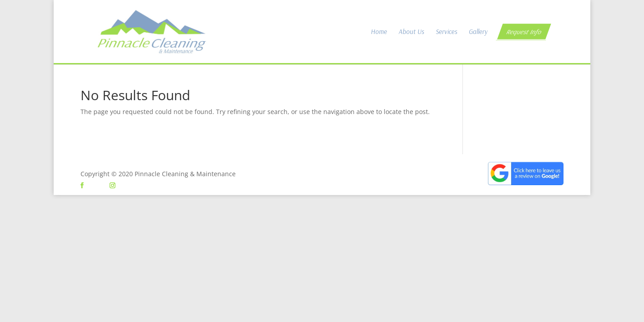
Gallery (478, 32)
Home (379, 32)
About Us (411, 32)
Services (446, 32)
